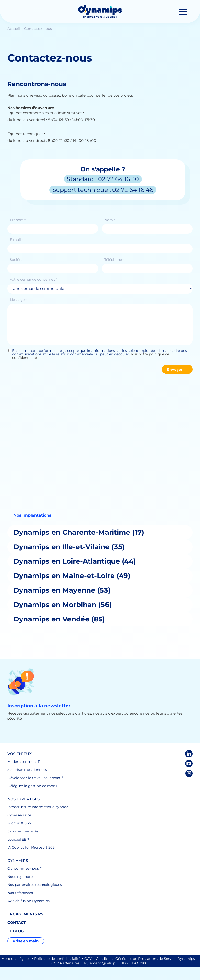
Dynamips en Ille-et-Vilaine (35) (69, 547)
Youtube (189, 763)
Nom (110, 220)
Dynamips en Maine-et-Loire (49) (72, 576)
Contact (17, 923)
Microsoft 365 (19, 823)
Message (18, 300)
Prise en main (26, 941)
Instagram (189, 773)
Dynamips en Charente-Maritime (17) (79, 532)
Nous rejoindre (20, 877)
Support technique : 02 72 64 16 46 (103, 190)
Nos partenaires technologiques (35, 885)
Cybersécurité (19, 815)
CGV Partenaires (65, 963)
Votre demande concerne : (33, 279)
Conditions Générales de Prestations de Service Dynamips (145, 959)
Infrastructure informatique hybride (38, 807)
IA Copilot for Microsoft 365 (31, 847)
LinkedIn (189, 754)
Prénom (18, 220)
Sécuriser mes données (27, 770)
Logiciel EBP (18, 839)
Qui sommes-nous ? (25, 868)
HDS (124, 963)
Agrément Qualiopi (100, 963)
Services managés (23, 831)
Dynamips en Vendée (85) (59, 619)
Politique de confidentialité (57, 959)
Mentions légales (16, 959)
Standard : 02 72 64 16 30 (103, 179)
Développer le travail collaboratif (35, 778)
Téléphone (114, 260)
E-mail (16, 240)
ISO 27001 (140, 963)
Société (17, 260)
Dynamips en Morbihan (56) (63, 605)
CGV (88, 959)
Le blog (16, 931)
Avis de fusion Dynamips (28, 901)
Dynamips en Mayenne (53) (62, 590)
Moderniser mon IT (23, 762)
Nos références (20, 893)
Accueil (14, 29)
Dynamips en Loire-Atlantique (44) (75, 561)
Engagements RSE (27, 914)
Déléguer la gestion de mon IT (33, 786)
